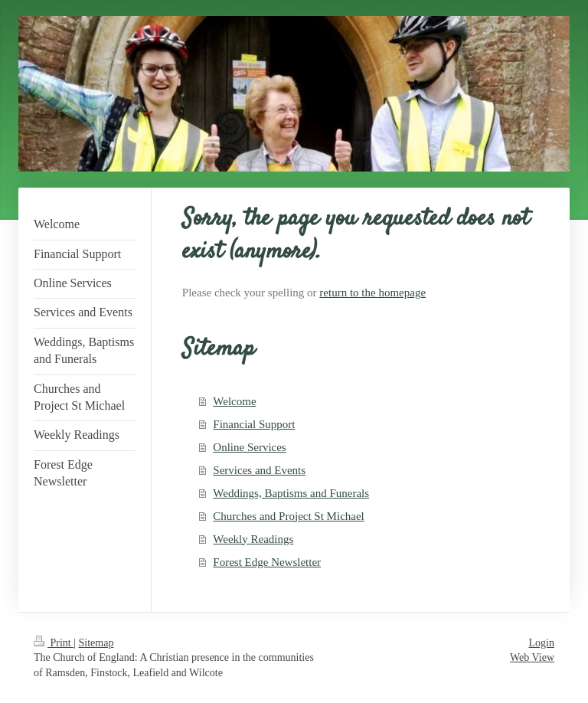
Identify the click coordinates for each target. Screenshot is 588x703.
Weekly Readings (253, 539)
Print (54, 643)
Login (542, 643)
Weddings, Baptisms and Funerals (291, 493)
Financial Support (254, 424)
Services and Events (259, 470)
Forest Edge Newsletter (267, 562)
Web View (532, 657)
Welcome (234, 401)
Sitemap (96, 643)
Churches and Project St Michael (288, 516)
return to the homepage (372, 293)
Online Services (249, 447)
